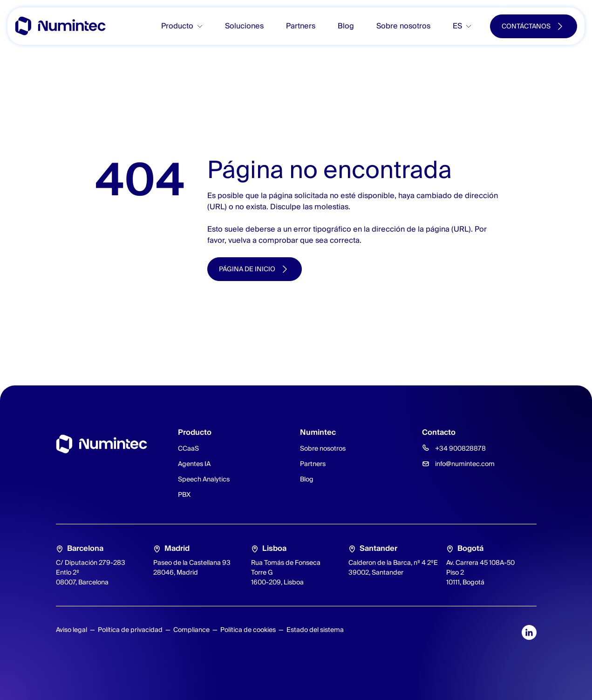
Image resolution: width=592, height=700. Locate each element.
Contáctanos (526, 26)
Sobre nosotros (403, 26)
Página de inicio (247, 269)
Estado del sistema (315, 630)
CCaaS (188, 448)
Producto (177, 26)
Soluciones (244, 26)
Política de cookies (248, 630)
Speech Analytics (204, 479)
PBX (184, 494)
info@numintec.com (465, 464)
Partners (301, 26)
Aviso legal (71, 630)
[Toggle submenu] (204, 26)
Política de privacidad (130, 630)
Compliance (191, 630)
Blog (346, 26)
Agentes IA (194, 464)
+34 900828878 (460, 448)
